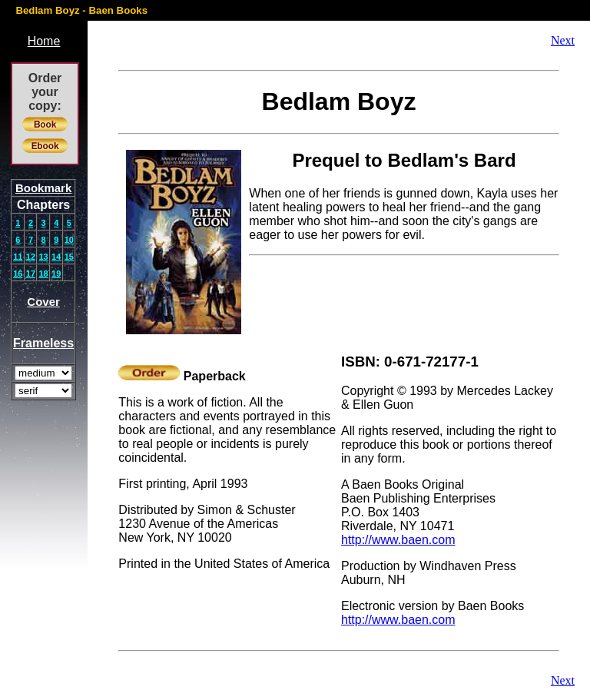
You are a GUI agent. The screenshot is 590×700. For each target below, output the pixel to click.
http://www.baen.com (398, 540)
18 (43, 274)
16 (18, 274)
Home (44, 41)
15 (69, 257)
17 (31, 274)
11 (18, 257)
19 (56, 274)
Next (563, 40)
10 (69, 240)
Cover (43, 302)
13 (43, 257)
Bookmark (43, 188)
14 (56, 257)
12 (31, 257)
